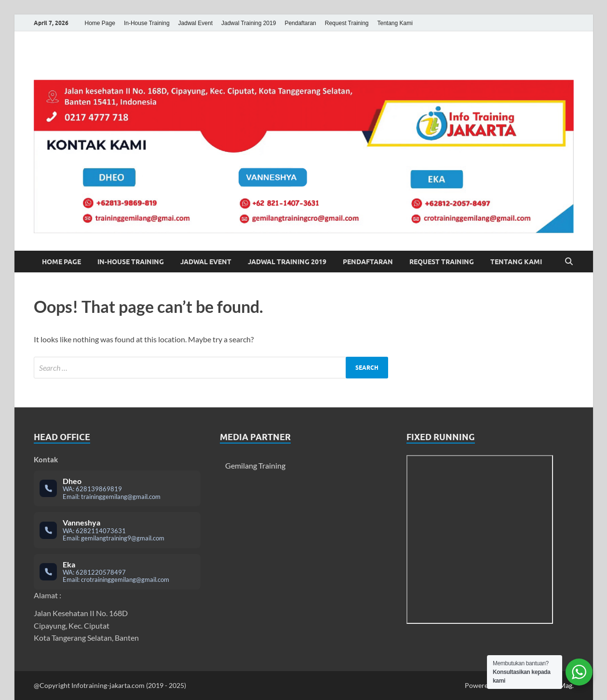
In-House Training (147, 23)
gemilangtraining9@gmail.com (123, 538)
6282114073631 (101, 531)
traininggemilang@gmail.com (121, 497)
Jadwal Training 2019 (249, 23)
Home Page (100, 23)
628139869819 (99, 489)
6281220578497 (101, 572)
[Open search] (569, 262)
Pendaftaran (300, 23)
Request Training (347, 23)
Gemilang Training (255, 465)
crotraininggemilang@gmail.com (125, 579)
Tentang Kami (395, 23)
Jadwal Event (196, 23)
